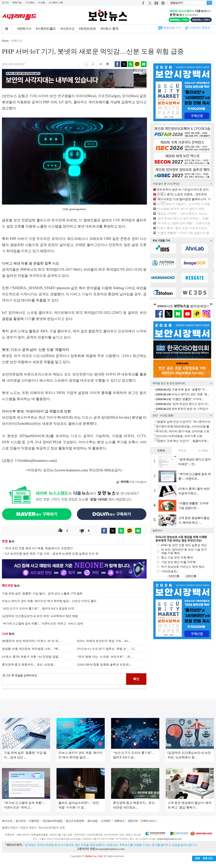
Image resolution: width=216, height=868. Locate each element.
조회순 (161, 450)
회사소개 (7, 821)
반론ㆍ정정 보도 (204, 858)
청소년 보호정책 (75, 821)
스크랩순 (203, 450)
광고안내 (20, 821)
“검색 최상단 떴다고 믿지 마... (183, 404)
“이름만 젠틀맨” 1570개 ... (180, 399)
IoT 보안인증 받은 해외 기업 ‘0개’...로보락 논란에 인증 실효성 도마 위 (52, 554)
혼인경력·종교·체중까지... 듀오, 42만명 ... (29, 665)
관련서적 (133, 821)
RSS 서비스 (150, 821)
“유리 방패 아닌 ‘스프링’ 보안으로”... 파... (105, 657)
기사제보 (30, 3)
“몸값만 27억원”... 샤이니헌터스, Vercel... (183, 214)
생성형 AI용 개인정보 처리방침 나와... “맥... (31, 649)
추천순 (182, 450)
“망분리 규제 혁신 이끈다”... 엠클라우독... (182, 441)
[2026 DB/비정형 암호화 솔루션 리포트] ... (105, 665)
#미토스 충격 (110, 29)
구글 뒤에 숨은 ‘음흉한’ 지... (181, 390)
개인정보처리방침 (52, 821)
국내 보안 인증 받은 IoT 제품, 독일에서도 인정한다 (39, 548)
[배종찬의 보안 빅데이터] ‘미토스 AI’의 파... (31, 641)
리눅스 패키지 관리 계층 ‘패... (183, 394)
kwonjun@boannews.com (110, 849)
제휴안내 (119, 821)
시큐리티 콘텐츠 (200, 28)
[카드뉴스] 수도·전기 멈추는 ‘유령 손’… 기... (107, 649)
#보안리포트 (88, 29)
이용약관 (34, 821)
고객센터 (106, 821)
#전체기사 (24, 29)
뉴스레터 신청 (56, 3)
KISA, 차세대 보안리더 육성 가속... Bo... (104, 641)
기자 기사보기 (131, 482)
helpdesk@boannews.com (169, 839)
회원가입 (17, 3)
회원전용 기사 (172, 28)
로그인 (5, 3)
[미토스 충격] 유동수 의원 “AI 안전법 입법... (31, 657)
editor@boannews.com (39, 461)
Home (5, 41)
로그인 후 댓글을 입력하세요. (64, 679)
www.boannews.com (73, 470)
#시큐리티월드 (46, 29)
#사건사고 (67, 29)
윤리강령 (92, 821)
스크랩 (41, 3)
